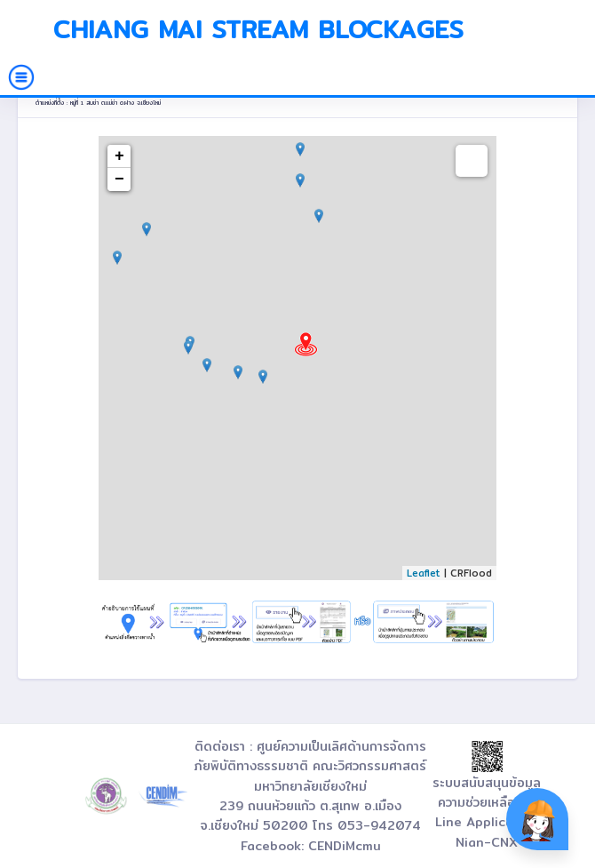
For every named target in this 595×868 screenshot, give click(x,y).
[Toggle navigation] (21, 77)
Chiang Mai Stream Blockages (258, 29)
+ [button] (119, 156)
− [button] (119, 179)
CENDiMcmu (345, 846)
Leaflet (424, 573)
